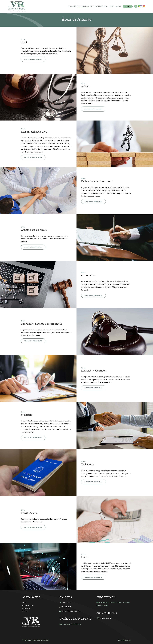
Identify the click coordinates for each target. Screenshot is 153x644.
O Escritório (72, 6)
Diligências (105, 6)
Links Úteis (118, 6)
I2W (130, 640)
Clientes (98, 6)
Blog (112, 6)
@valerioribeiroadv (104, 618)
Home (24, 602)
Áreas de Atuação (83, 6)
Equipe (92, 6)
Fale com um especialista (33, 59)
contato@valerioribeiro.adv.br (70, 611)
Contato (128, 6)
